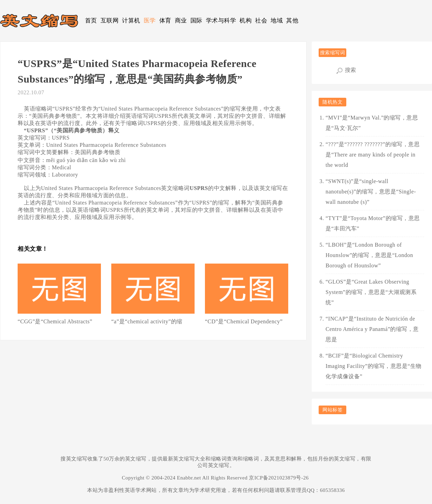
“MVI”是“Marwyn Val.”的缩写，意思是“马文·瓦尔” (372, 123)
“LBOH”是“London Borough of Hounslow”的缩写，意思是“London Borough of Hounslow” (369, 255)
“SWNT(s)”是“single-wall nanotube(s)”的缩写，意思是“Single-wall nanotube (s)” (371, 192)
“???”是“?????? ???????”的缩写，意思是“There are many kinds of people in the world (373, 155)
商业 (181, 21)
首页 (91, 21)
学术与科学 (221, 21)
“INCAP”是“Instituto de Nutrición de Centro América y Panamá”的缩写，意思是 (372, 329)
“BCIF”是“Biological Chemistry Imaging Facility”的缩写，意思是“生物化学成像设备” (374, 366)
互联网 (110, 21)
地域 (277, 21)
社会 (261, 21)
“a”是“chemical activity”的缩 (147, 321)
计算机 (131, 21)
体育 (165, 21)
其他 (292, 21)
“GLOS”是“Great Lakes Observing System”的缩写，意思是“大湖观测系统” (371, 292)
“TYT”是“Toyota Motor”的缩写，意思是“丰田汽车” (373, 223)
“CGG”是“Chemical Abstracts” (55, 321)
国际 (196, 21)
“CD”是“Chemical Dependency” (244, 321)
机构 (246, 21)
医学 (150, 21)
